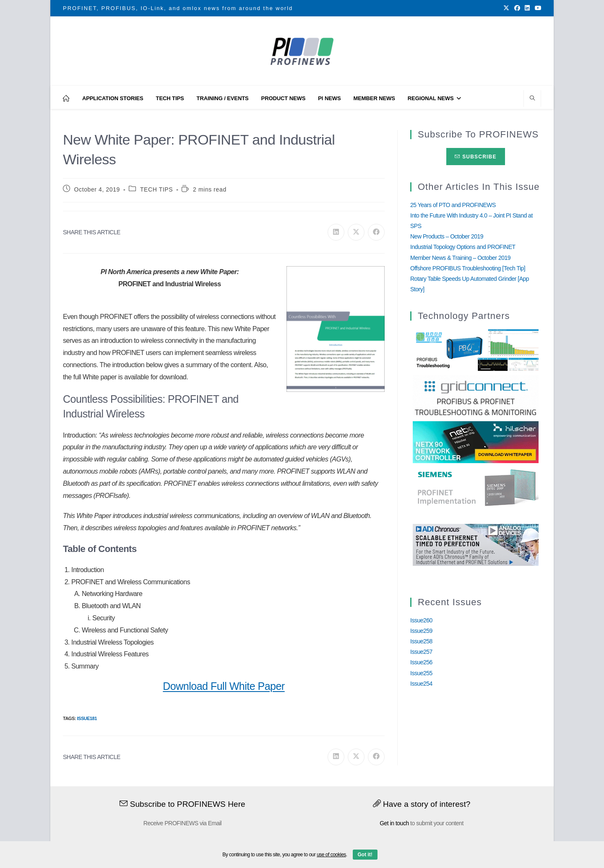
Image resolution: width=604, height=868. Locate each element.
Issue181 (87, 718)
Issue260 (421, 620)
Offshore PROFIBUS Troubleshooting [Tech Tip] (468, 268)
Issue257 (421, 652)
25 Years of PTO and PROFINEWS (453, 205)
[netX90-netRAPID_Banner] (476, 442)
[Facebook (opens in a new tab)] (517, 8)
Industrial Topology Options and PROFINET (463, 247)
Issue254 (421, 684)
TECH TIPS (156, 189)
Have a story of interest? (422, 804)
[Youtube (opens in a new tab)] (537, 8)
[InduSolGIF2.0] (476, 350)
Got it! (365, 855)
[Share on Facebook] (376, 232)
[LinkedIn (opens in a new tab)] (527, 8)
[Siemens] (476, 488)
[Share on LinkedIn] (336, 232)
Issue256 (421, 662)
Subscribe (475, 157)
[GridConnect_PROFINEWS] (476, 396)
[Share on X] (356, 232)
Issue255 (421, 673)
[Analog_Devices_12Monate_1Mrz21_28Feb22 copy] (476, 544)
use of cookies (331, 855)
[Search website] (532, 99)
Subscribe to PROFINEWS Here (182, 804)
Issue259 (421, 631)
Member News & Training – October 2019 (460, 258)
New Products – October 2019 (447, 236)
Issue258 (421, 641)
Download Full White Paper (224, 686)
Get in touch (394, 823)
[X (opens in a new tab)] (506, 8)
